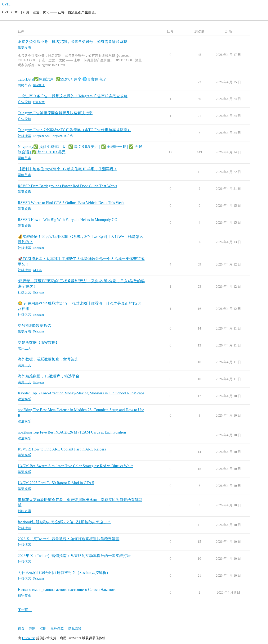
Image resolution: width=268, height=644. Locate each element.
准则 (43, 628)
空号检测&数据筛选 (34, 326)
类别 (32, 628)
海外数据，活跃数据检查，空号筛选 (48, 359)
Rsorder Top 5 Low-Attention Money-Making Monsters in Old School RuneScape (81, 393)
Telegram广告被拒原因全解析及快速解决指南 (55, 113)
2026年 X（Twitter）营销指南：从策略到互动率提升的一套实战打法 (74, 556)
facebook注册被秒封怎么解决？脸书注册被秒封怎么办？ (64, 522)
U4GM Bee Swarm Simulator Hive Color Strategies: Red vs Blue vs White (76, 466)
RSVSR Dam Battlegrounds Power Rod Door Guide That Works (67, 186)
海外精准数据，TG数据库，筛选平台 (49, 376)
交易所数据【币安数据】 (39, 343)
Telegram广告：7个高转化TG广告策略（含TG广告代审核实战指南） (74, 130)
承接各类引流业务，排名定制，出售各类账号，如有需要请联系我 (72, 42)
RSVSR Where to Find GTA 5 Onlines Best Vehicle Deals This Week (71, 203)
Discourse (29, 638)
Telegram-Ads (41, 136)
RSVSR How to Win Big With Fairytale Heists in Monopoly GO (68, 220)
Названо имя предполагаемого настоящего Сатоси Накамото (67, 590)
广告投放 (39, 102)
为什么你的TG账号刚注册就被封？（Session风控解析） (64, 573)
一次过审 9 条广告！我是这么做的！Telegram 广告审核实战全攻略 (73, 96)
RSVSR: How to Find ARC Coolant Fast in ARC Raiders (62, 449)
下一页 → (25, 610)
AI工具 (37, 270)
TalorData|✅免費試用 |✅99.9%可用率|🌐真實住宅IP (62, 79)
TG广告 (68, 136)
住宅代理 (39, 85)
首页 (21, 628)
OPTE (6, 4)
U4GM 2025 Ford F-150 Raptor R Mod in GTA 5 (56, 483)
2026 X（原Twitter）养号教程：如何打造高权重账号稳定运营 (69, 539)
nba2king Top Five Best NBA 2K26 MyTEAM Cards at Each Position (72, 432)
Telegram (56, 136)
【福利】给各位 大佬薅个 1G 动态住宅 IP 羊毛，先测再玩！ (68, 169)
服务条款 (57, 628)
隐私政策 (75, 628)
